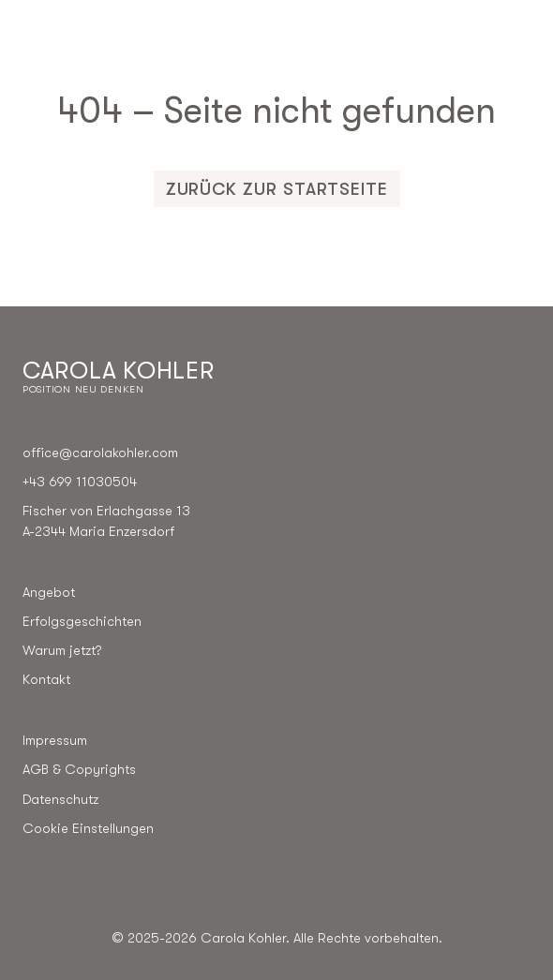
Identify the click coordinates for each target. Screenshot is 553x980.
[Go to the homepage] (118, 377)
